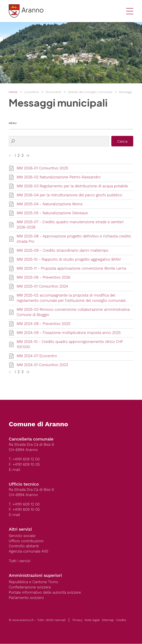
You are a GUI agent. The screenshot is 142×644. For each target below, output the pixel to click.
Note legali (92, 620)
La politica (31, 92)
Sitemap (108, 620)
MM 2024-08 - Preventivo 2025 (43, 324)
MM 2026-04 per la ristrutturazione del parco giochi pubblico (69, 195)
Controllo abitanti (24, 546)
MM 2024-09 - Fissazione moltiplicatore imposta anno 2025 (69, 333)
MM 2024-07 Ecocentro (37, 356)
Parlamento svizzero (26, 598)
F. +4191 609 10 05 (24, 465)
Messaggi (125, 92)
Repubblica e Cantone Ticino (34, 582)
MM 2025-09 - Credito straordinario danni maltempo (63, 251)
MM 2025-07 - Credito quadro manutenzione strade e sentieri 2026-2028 (70, 225)
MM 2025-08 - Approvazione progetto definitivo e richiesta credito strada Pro (74, 239)
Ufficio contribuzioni (26, 541)
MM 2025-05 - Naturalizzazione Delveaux (52, 213)
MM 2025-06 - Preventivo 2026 (43, 277)
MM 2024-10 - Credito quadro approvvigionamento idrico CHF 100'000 (70, 344)
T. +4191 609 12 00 (24, 459)
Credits (121, 620)
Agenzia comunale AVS (28, 552)
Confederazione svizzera (30, 588)
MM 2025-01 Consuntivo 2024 (42, 286)
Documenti (53, 92)
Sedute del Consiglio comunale (90, 92)
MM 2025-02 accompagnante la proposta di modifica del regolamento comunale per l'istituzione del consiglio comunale (71, 298)
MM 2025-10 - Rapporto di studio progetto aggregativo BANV (69, 260)
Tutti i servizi (20, 561)
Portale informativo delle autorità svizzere (45, 593)
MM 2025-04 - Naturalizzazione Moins (50, 204)
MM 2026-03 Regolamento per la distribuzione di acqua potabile (72, 186)
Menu (13, 123)
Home (13, 92)
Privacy (77, 620)
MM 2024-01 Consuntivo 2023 (42, 365)
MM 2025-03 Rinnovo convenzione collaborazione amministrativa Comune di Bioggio (73, 312)
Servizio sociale (22, 536)
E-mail (14, 470)
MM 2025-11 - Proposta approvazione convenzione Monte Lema (71, 268)
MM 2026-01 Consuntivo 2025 (42, 168)
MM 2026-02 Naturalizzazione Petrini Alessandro (59, 177)
